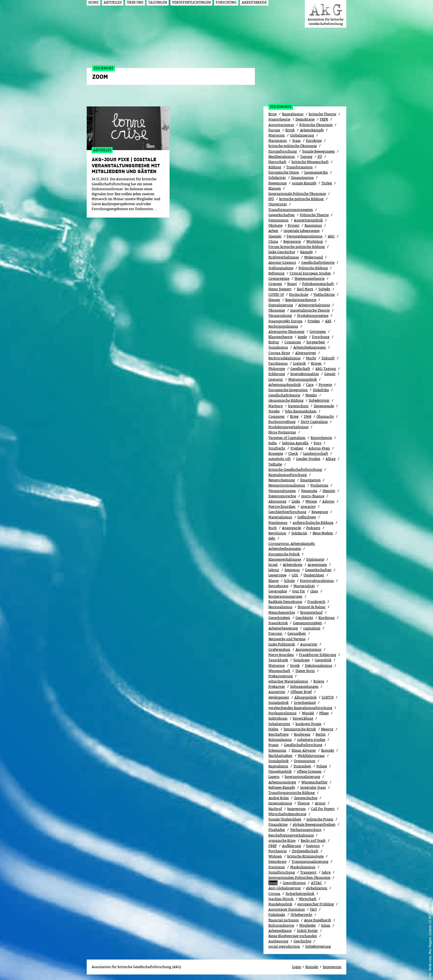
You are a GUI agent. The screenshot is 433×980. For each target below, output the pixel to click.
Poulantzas (319, 485)
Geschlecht (304, 618)
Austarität (309, 644)
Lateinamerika (316, 172)
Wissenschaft (279, 671)
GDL (295, 575)
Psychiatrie (278, 851)
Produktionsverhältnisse (288, 427)
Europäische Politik (284, 554)
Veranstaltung (280, 316)
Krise (273, 114)
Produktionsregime (313, 316)
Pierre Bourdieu (281, 655)
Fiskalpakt (277, 915)
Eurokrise (314, 141)
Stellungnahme (281, 268)
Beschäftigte (278, 734)
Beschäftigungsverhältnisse (291, 835)
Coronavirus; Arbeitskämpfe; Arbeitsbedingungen (292, 546)
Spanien (275, 236)
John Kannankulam (301, 411)
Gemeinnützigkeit (307, 623)
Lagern (274, 777)
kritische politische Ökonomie (293, 146)
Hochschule (299, 295)
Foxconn (275, 633)
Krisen (316, 363)
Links (296, 501)
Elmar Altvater (304, 750)
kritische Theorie (322, 114)
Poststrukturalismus (317, 581)
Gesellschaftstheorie (318, 262)
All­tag (331, 459)
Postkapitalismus (282, 713)
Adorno (328, 501)
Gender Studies (308, 459)
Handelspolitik (280, 904)
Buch (273, 528)
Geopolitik (323, 660)
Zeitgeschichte (306, 798)
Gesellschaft (300, 369)
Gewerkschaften (282, 215)
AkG (331, 236)
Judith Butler (307, 931)
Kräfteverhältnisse (284, 257)
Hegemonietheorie (310, 279)
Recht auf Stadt (313, 841)
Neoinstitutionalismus (287, 485)
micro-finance (313, 496)
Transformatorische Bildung (292, 793)
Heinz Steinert (280, 289)
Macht (311, 358)
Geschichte (302, 941)
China (273, 241)
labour (274, 570)
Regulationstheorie (301, 300)
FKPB (324, 119)
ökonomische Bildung (286, 400)
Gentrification (294, 883)
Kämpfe (306, 252)
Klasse (274, 581)
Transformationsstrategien (291, 210)
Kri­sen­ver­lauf (311, 612)
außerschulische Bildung (313, 523)
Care (310, 385)
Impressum (296, 809)
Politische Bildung (313, 268)
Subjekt (324, 289)
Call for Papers (323, 809)
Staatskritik (278, 623)
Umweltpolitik (280, 771)
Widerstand (313, 257)
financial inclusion (284, 920)
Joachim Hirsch (281, 899)
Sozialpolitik (278, 703)
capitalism (312, 628)
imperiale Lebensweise (302, 231)
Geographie (278, 591)
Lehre (326, 872)
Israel (273, 565)
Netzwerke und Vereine (287, 639)
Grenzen (275, 284)
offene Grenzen (309, 771)
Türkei (327, 183)
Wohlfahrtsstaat (311, 756)
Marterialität (304, 586)
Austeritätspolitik (308, 220)
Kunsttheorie (321, 438)
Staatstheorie (279, 119)
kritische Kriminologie (305, 856)
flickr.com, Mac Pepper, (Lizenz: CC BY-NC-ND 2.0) (430, 934)
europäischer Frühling (316, 904)
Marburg (276, 406)
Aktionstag (277, 501)
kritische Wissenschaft (310, 162)
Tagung (306, 157)
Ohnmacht (325, 416)
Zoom (273, 883)
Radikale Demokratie (285, 602)
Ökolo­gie (275, 225)
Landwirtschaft (316, 454)
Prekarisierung (281, 676)
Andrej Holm (279, 798)
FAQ (313, 909)
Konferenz (302, 734)
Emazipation (310, 480)
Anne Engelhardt (318, 920)
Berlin (321, 734)
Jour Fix (299, 591)
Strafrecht (277, 448)
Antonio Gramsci (282, 262)
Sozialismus (278, 347)
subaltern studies (311, 740)
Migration (277, 135)
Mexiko (311, 395)
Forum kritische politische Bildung (297, 247)
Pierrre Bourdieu (282, 507)
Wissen (311, 501)
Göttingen (318, 332)
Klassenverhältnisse (285, 559)
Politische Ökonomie (316, 125)
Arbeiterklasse (280, 931)
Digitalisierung (281, 305)
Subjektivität (319, 400)
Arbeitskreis (293, 565)
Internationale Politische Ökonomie (297, 194)
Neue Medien (323, 533)
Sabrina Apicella (295, 443)
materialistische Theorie (310, 310)
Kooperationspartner (285, 596)
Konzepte (276, 454)
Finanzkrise (278, 824)
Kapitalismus (293, 114)
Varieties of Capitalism (287, 438)
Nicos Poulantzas (282, 432)
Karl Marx (305, 289)
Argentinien (317, 565)
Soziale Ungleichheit (285, 819)
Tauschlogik (278, 660)
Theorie (303, 803)
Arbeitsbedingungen (310, 347)
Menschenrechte (282, 612)
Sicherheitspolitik (300, 894)
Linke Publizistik (282, 644)
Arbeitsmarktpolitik (285, 385)
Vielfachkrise (324, 295)
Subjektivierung (318, 946)
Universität (278, 204)
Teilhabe (275, 464)
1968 (307, 416)
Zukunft (328, 358)
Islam (326, 925)
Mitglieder (308, 925)
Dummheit (302, 766)
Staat (296, 141)
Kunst (292, 284)
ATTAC (316, 883)
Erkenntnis (277, 750)
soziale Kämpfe (304, 183)
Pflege (324, 713)
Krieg (294, 416)
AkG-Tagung (326, 369)
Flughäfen (277, 830)
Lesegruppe (277, 575)
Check (293, 454)
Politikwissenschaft (318, 284)
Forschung (321, 337)
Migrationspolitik (303, 379)
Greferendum (279, 650)
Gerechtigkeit (279, 618)
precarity (308, 507)
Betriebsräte (278, 586)
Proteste (325, 385)
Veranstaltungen (282, 491)
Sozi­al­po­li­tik (278, 761)
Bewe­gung (320, 512)
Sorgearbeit (316, 342)
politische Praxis (320, 819)
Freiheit (297, 448)
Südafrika (321, 390)
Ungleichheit (314, 575)
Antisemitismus (308, 650)
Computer (277, 416)
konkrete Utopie (308, 724)
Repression (292, 241)
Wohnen (275, 856)
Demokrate (277, 862)
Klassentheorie (280, 337)
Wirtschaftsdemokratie (287, 814)
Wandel (308, 713)
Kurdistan (327, 618)
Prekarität (277, 687)
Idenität (329, 491)
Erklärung (277, 374)
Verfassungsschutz (306, 830)
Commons (293, 342)
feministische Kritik (300, 729)
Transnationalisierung (310, 862)
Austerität (277, 692)
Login (297, 967)
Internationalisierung (302, 777)
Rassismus (313, 225)
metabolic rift (280, 459)
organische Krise (282, 841)
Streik (295, 666)
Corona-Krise (279, 353)
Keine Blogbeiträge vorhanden (293, 936)
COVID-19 (276, 295)
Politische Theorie (314, 215)
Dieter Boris (305, 671)
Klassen (275, 188)
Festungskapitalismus (305, 236)
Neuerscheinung (282, 480)
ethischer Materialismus (288, 681)
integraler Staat (313, 787)
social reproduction (284, 946)
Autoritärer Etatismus (287, 909)
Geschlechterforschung (287, 512)
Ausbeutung (278, 941)
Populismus (278, 523)
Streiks (274, 411)
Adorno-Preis (319, 448)
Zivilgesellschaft (305, 851)
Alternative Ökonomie (286, 332)
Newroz (327, 729)
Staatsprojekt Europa (285, 321)
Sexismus (292, 570)
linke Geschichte (282, 252)
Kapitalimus (278, 766)
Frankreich (316, 602)
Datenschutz (298, 406)
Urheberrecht (301, 915)
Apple (302, 337)
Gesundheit (297, 633)
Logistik (299, 363)
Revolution (277, 533)
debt (272, 538)
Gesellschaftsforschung (303, 745)
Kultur (274, 342)
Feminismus (278, 220)
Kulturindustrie (281, 925)
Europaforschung (283, 151)
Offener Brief (301, 692)
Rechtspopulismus (283, 326)
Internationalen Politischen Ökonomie (299, 878)
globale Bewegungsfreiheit (314, 824)
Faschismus (278, 363)
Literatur (276, 379)
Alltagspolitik (305, 697)
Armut (320, 803)
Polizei (322, 766)
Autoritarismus (281, 125)
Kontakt (328, 750)
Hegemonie (278, 183)
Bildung (275, 167)
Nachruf (275, 809)
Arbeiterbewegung (283, 628)
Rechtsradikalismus (285, 358)
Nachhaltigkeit (280, 756)
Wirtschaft (308, 899)
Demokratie (305, 119)
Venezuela (309, 491)
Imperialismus (280, 803)
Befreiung (276, 273)
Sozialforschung (282, 872)
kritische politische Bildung (301, 199)
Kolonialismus (280, 740)
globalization (317, 888)
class (314, 591)
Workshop (315, 241)
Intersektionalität (305, 374)
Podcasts (313, 528)
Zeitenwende (324, 406)
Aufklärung (291, 846)
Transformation (299, 167)
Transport (308, 872)
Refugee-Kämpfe (282, 787)
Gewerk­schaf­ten (318, 570)
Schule (289, 581)
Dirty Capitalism (314, 422)
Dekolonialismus (319, 666)
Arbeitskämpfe (312, 130)
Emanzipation (302, 178)
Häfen (273, 729)
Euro (318, 443)
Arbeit (273, 231)
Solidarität (277, 178)
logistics (313, 846)
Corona (274, 894)
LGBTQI (328, 697)
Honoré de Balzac (312, 607)
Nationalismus (280, 607)
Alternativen (306, 353)
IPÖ (271, 199)
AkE (328, 321)
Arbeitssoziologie (282, 782)
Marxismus (278, 141)
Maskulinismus (303, 867)
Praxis (274, 745)
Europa (274, 130)
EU (320, 157)
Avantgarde (291, 528)
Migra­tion (277, 666)
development (279, 697)
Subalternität (279, 724)
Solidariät (299, 533)
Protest (294, 225)
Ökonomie (277, 310)
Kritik (290, 130)
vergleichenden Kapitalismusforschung (300, 708)
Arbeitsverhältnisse (314, 305)
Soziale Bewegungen (318, 151)
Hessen (274, 300)
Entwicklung (303, 718)
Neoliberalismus (282, 157)
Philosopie (277, 369)
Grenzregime (279, 279)
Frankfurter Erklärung (318, 655)
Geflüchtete (307, 517)
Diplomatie (315, 559)
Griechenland (305, 703)
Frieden (314, 321)
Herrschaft (277, 162)
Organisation (305, 761)
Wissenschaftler (314, 782)
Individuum (278, 718)
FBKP (273, 846)
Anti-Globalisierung (285, 888)
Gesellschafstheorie (284, 395)
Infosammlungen (304, 687)
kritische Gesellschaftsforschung (295, 470)
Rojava (319, 681)
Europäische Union (284, 172)
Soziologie (301, 660)
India (273, 443)
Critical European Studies (310, 273)
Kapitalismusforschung (288, 475)
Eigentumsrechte (282, 496)
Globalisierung (302, 135)
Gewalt (330, 374)
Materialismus (280, 517)
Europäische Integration (288, 390)
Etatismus (277, 867)
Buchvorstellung (282, 422)
